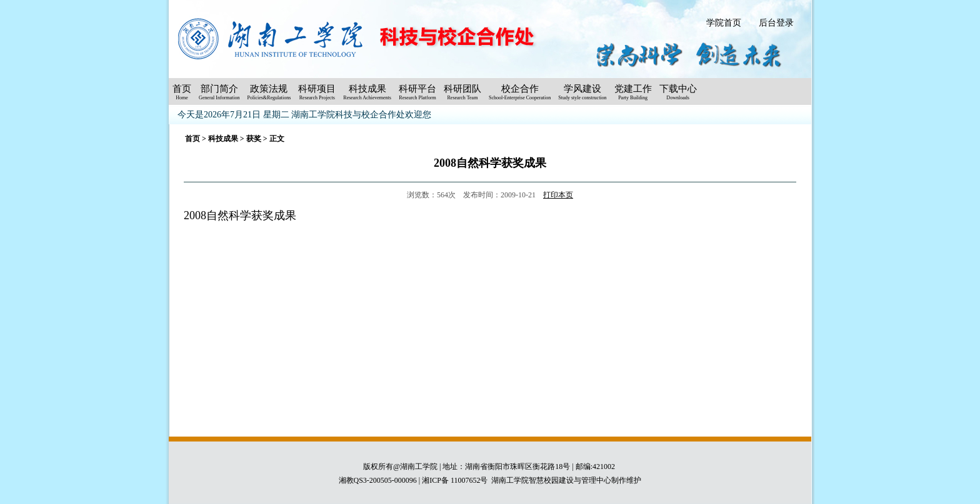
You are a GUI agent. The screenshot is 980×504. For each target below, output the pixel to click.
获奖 (254, 139)
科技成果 (223, 139)
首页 (192, 139)
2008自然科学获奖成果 (240, 215)
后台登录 (776, 23)
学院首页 (724, 23)
